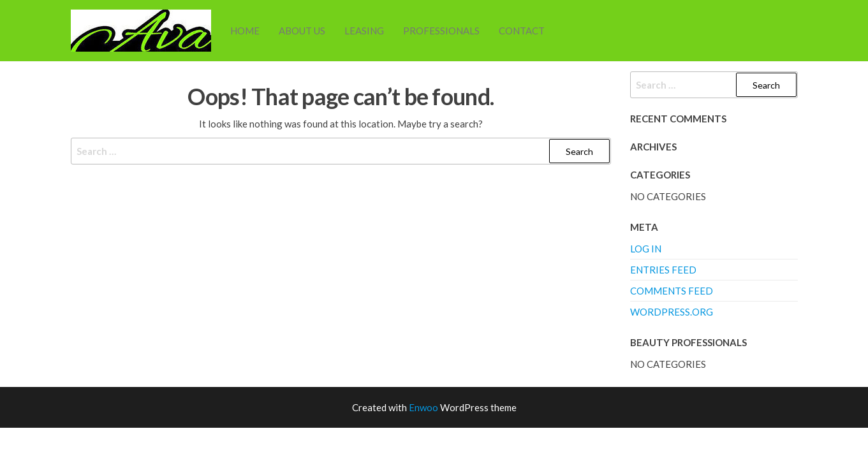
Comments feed (672, 291)
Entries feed (663, 270)
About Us (302, 31)
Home (245, 31)
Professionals (441, 31)
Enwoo (423, 407)
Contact (522, 31)
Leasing (364, 31)
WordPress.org (672, 312)
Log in (646, 249)
